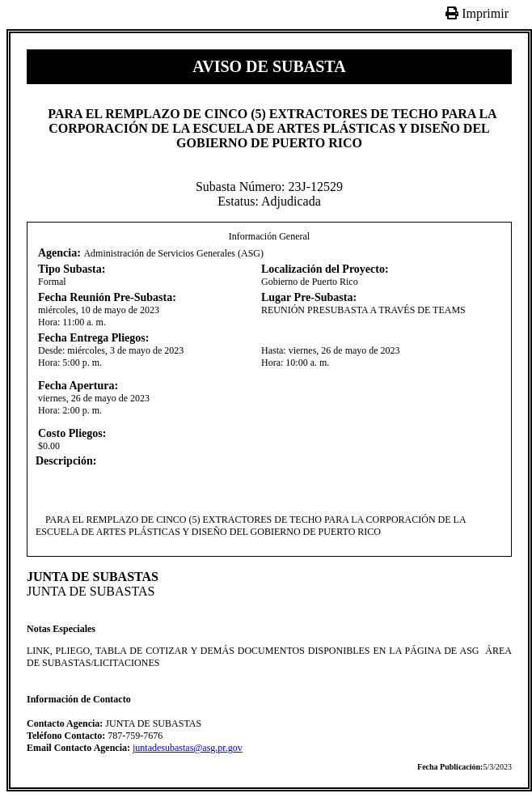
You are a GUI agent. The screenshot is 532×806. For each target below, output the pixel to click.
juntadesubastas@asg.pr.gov (188, 748)
